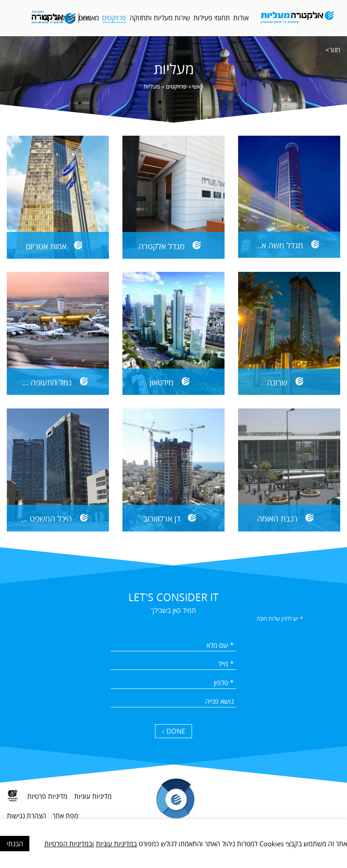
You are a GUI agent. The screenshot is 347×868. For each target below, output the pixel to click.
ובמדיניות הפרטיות (69, 844)
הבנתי (15, 844)
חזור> (333, 50)
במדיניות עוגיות (116, 844)
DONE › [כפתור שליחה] (174, 731)
